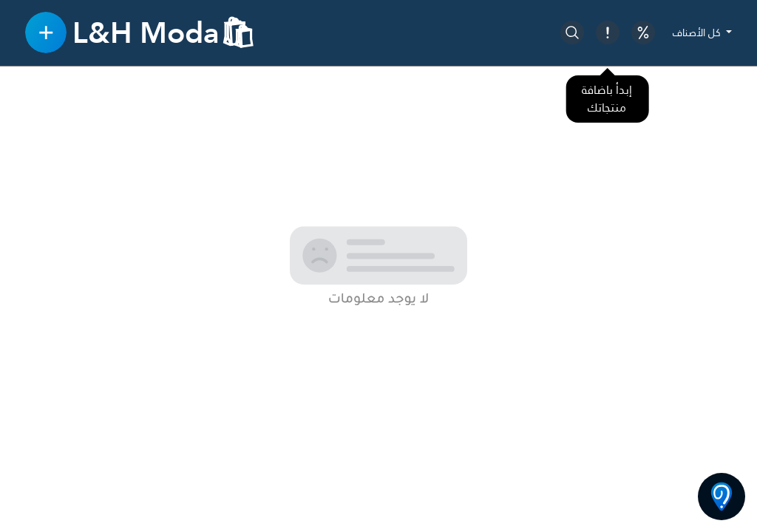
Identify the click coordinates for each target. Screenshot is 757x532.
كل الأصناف (698, 33)
